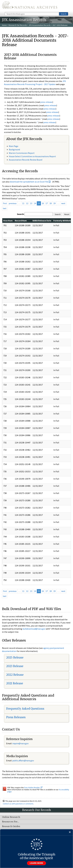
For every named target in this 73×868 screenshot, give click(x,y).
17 (47, 203)
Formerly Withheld (62, 221)
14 (35, 203)
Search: (21, 214)
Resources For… (10, 822)
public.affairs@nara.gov (23, 760)
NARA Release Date (42, 221)
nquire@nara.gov (21, 743)
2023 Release (15, 666)
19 (54, 203)
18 (51, 203)
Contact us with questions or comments (18, 804)
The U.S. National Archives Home (30, 6)
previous (13, 203)
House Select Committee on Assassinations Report (32, 156)
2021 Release (15, 683)
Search (64, 14)
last (5, 208)
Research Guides (11, 826)
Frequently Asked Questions (25, 709)
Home (4, 25)
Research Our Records (18, 25)
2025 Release (15, 657)
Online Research (11, 817)
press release (46, 102)
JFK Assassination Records (40, 25)
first (5, 203)
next (63, 203)
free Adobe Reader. (33, 788)
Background (14, 149)
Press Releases (16, 717)
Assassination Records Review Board (26, 160)
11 (23, 203)
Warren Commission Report (22, 153)
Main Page (14, 146)
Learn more (37, 863)
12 (27, 203)
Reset (67, 214)
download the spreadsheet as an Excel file (29, 182)
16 (43, 203)
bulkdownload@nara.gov (34, 629)
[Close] (70, 832)
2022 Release (15, 675)
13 (31, 203)
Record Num (21, 221)
